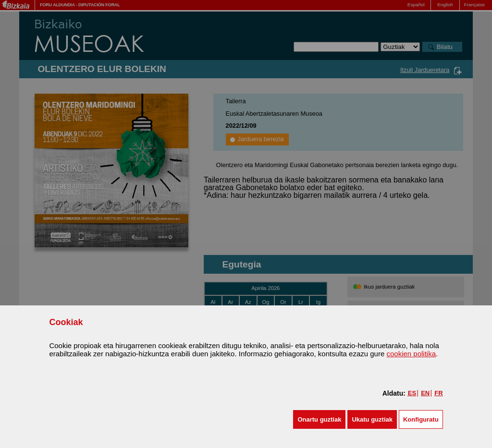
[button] (319, 419)
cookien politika (411, 354)
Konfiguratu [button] (421, 419)
